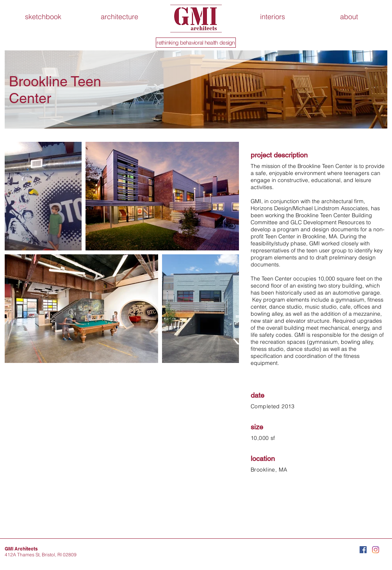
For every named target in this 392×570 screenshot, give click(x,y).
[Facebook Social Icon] (363, 550)
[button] (349, 17)
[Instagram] (376, 550)
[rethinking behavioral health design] (196, 43)
